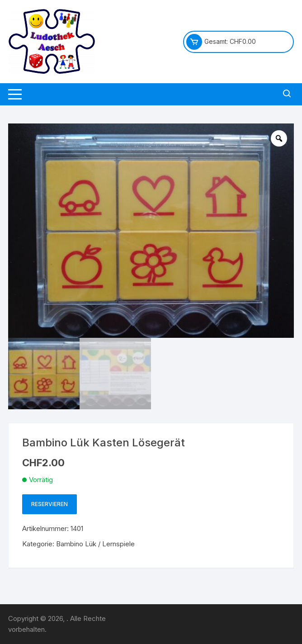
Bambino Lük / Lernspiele (95, 544)
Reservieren (50, 504)
